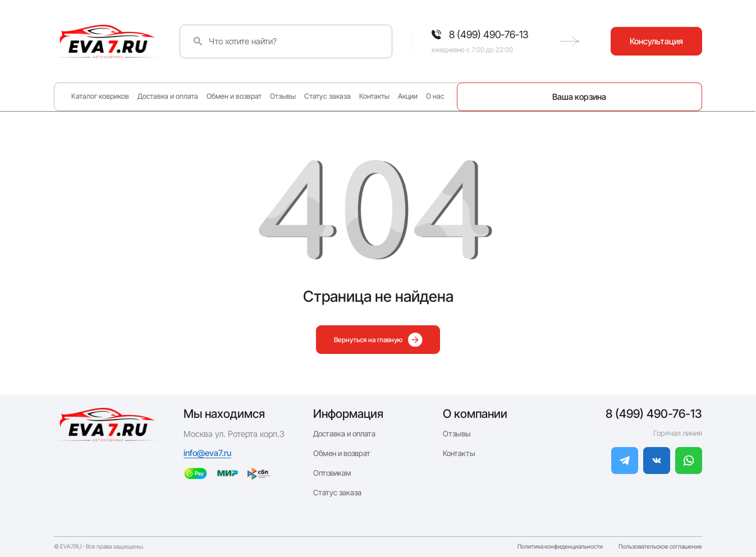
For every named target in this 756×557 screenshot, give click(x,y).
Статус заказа (327, 96)
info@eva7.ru (207, 453)
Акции (408, 96)
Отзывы (283, 96)
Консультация (656, 41)
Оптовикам (332, 473)
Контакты (374, 96)
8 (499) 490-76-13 (654, 414)
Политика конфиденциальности (560, 547)
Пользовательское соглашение (660, 547)
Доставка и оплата (168, 96)
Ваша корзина (579, 97)
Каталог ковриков (100, 96)
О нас (435, 96)
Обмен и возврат (234, 96)
